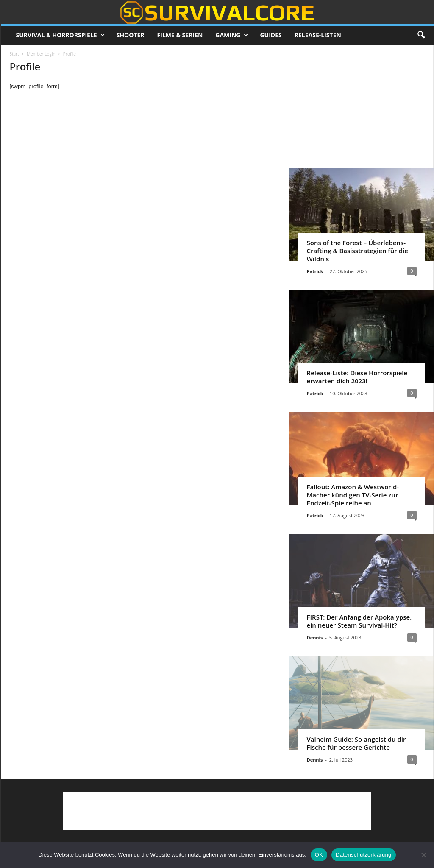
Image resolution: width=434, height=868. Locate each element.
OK (319, 855)
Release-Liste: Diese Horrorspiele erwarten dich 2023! (357, 377)
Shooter (131, 35)
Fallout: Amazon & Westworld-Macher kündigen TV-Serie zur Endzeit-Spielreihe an (353, 495)
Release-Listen (318, 35)
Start (14, 54)
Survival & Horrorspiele (60, 35)
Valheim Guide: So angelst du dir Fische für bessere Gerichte (356, 743)
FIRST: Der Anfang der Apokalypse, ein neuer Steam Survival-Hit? (359, 621)
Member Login (41, 54)
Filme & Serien (180, 35)
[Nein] (423, 855)
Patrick (315, 271)
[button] (421, 35)
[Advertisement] (361, 106)
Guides (271, 35)
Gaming (232, 35)
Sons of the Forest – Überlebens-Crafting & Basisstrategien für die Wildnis (357, 251)
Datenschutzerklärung (363, 855)
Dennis (315, 638)
